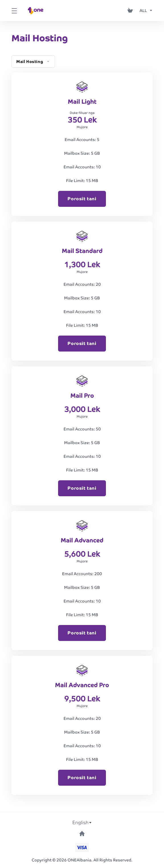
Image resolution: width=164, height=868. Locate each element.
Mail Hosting (33, 62)
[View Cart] (131, 11)
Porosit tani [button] (82, 199)
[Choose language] (82, 823)
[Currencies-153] (145, 11)
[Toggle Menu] (14, 11)
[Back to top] (82, 834)
